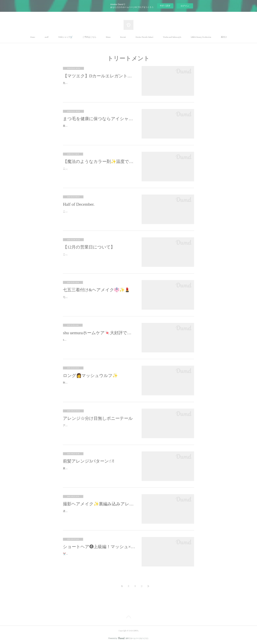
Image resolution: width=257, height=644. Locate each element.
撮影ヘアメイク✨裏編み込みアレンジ (99, 504)
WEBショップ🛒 (65, 37)
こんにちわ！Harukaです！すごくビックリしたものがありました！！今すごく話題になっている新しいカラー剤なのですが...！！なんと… (99, 171)
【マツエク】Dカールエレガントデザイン (99, 76)
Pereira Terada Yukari (144, 37)
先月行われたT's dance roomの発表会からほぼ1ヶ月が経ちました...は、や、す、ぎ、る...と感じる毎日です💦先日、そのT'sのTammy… (98, 85)
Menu (108, 37)
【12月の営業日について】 (89, 247)
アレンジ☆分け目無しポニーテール (98, 418)
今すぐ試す (165, 6)
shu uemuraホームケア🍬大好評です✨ (99, 333)
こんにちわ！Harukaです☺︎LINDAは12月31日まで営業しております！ (99, 254)
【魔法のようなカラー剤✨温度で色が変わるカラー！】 (99, 162)
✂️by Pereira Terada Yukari (77, 554)
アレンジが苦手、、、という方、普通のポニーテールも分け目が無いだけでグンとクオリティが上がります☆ (99, 427)
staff (47, 37)
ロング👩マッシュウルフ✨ (90, 376)
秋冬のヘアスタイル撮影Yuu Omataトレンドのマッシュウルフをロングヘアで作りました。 (99, 385)
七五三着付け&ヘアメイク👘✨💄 (96, 290)
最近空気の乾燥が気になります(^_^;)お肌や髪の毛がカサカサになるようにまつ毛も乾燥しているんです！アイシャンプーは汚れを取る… (99, 128)
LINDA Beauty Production (201, 37)
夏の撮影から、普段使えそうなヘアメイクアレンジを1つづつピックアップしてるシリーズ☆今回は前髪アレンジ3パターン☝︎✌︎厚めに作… (99, 470)
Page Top (128, 617)
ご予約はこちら (89, 37)
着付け (224, 37)
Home (33, 37)
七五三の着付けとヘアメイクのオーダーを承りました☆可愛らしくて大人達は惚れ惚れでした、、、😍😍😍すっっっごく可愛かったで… (99, 299)
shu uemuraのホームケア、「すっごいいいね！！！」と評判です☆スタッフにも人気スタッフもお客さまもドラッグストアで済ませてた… (99, 342)
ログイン (185, 6)
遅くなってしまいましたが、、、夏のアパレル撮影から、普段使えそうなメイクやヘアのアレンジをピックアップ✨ (99, 513)
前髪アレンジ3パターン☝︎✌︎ (89, 461)
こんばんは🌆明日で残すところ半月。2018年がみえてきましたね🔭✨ (98, 213)
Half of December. (79, 204)
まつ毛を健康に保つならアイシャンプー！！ (99, 119)
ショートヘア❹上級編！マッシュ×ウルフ (99, 547)
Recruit (123, 37)
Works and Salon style (172, 37)
